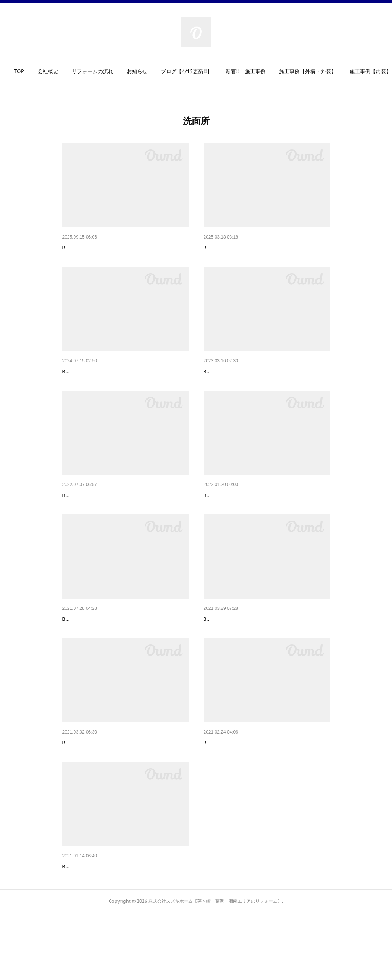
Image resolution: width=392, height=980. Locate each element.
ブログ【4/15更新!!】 (194, 71)
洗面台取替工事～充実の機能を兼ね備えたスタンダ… (125, 653)
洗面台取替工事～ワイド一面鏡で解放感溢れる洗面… (125, 383)
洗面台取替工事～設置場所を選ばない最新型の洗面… (266, 787)
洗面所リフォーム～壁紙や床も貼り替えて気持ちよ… (266, 653)
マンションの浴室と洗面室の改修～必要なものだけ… (125, 248)
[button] (26, 73)
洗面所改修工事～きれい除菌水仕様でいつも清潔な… (266, 248)
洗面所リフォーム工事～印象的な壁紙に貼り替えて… (125, 518)
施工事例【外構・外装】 (315, 71)
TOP (26, 71)
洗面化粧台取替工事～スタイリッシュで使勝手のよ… (266, 518)
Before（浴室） (78, 259)
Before (210, 259)
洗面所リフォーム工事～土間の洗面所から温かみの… (125, 922)
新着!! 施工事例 (253, 71)
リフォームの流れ (100, 71)
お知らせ (144, 71)
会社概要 (55, 71)
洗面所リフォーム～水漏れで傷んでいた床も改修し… (125, 787)
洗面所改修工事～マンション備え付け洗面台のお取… (266, 383)
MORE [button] (364, 71)
